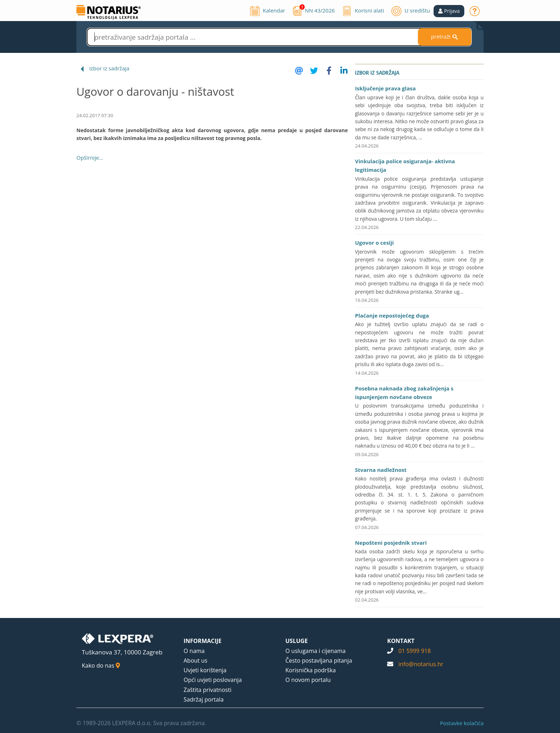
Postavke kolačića (462, 723)
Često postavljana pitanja (319, 660)
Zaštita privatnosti (207, 690)
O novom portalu (308, 680)
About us (196, 660)
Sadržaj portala (204, 699)
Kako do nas (101, 665)
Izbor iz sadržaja (109, 68)
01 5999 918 (414, 651)
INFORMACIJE (202, 641)
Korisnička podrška (311, 670)
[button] (449, 11)
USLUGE (297, 641)
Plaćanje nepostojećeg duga (392, 315)
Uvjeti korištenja (205, 670)
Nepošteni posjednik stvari (391, 543)
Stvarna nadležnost (381, 470)
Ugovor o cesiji (374, 243)
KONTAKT (401, 641)
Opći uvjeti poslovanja (213, 680)
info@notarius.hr (421, 664)
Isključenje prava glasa (385, 88)
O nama (194, 651)
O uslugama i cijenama (316, 651)
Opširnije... (90, 158)
